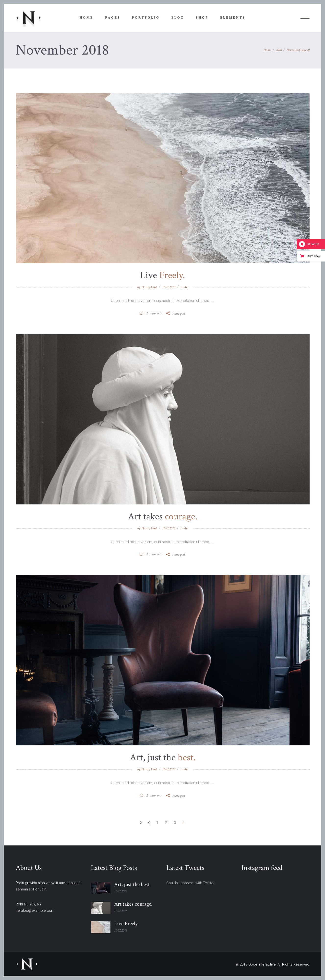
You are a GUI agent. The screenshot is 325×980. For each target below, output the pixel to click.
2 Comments (153, 313)
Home (267, 50)
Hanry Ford (149, 287)
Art (186, 287)
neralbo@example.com (35, 911)
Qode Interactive (262, 964)
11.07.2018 (169, 287)
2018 (279, 50)
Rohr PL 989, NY (29, 904)
